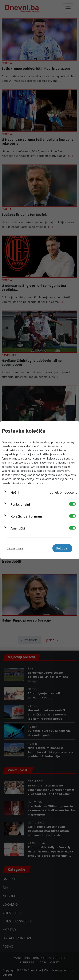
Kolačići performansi (27, 516)
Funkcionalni (20, 504)
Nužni (15, 492)
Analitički (18, 528)
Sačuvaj (62, 548)
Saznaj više (15, 548)
